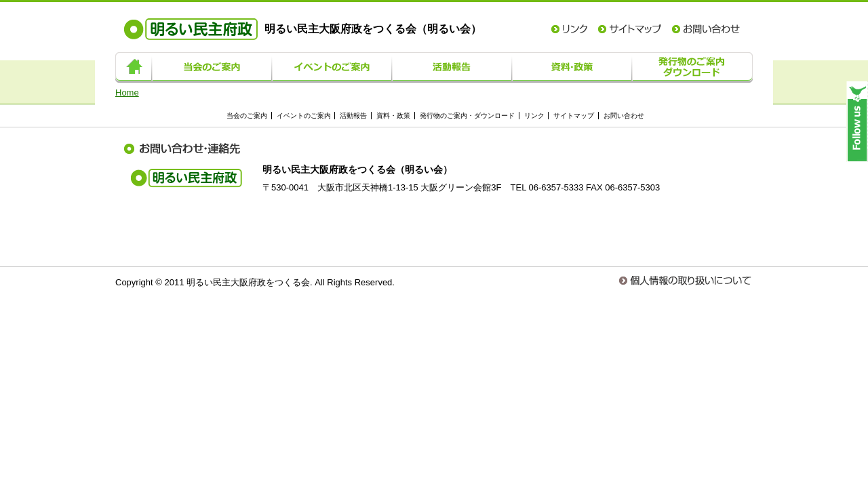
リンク (569, 29)
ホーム (134, 67)
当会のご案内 (212, 67)
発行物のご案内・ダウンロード (692, 67)
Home (127, 93)
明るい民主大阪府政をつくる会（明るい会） (303, 29)
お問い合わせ (706, 29)
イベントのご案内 (332, 67)
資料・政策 (572, 67)
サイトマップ (630, 29)
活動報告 (452, 67)
